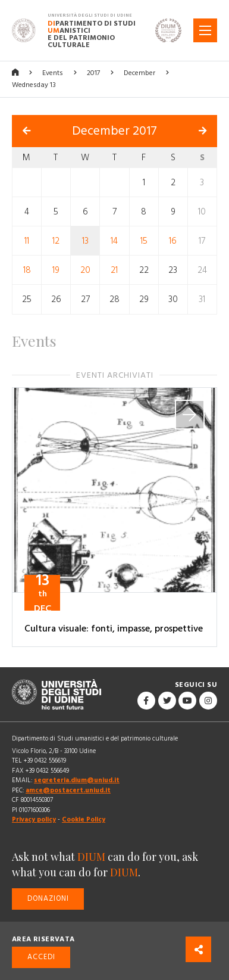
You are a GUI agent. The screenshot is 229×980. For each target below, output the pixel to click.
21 (114, 270)
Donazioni (48, 899)
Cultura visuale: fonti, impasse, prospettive (114, 629)
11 (27, 241)
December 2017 (114, 131)
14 (114, 241)
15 (144, 241)
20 (85, 270)
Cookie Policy (84, 819)
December (139, 73)
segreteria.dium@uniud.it (77, 780)
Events (53, 73)
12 (56, 241)
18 (27, 270)
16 (173, 241)
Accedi (41, 957)
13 (85, 241)
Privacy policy (34, 819)
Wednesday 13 (34, 85)
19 (56, 270)
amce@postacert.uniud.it (68, 790)
